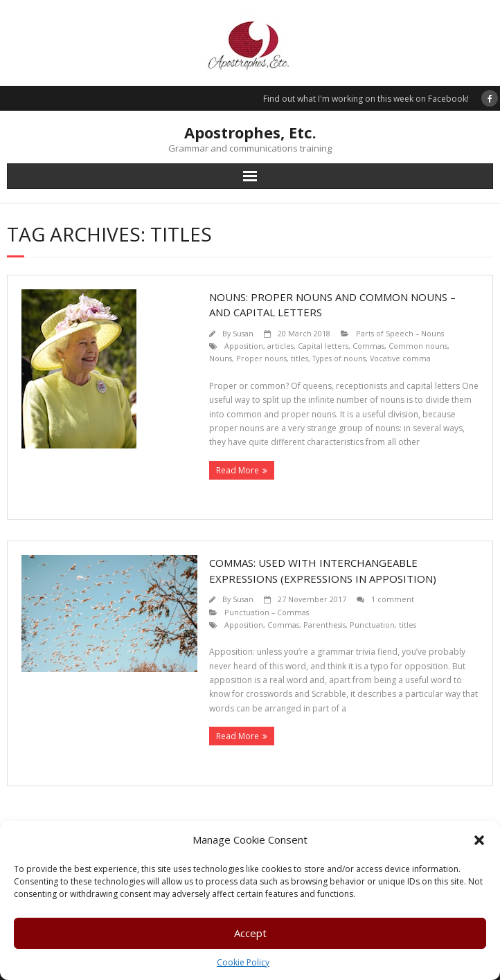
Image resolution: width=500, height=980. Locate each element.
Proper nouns (261, 358)
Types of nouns (339, 358)
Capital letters (323, 346)
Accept (250, 933)
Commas (368, 346)
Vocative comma (400, 358)
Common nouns (418, 346)
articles (280, 346)
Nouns (221, 358)
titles (300, 358)
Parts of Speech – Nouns (400, 333)
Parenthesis (324, 625)
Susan (243, 333)
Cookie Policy (243, 962)
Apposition (244, 346)
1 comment (393, 599)
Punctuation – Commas (267, 612)
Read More (238, 470)
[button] (479, 840)
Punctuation (372, 625)
